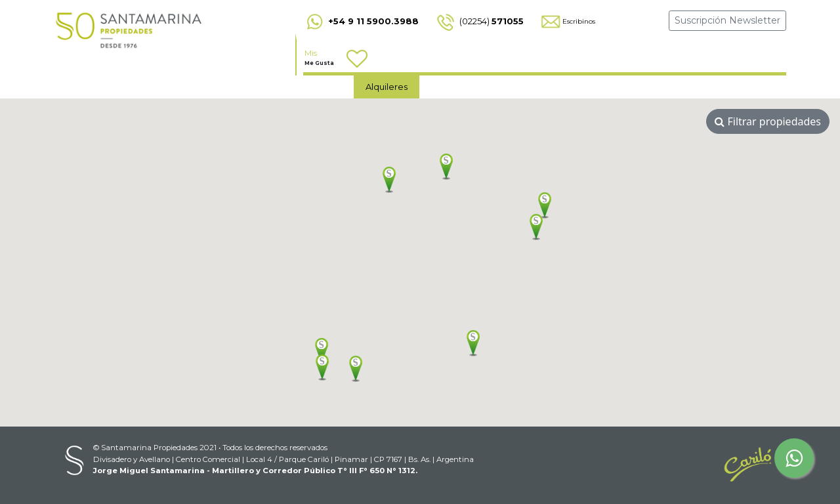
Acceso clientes (681, 86)
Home (328, 87)
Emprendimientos (597, 86)
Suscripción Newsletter (727, 20)
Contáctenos (512, 87)
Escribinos (567, 21)
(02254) (479, 21)
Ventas (446, 87)
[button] (446, 167)
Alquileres (387, 87)
